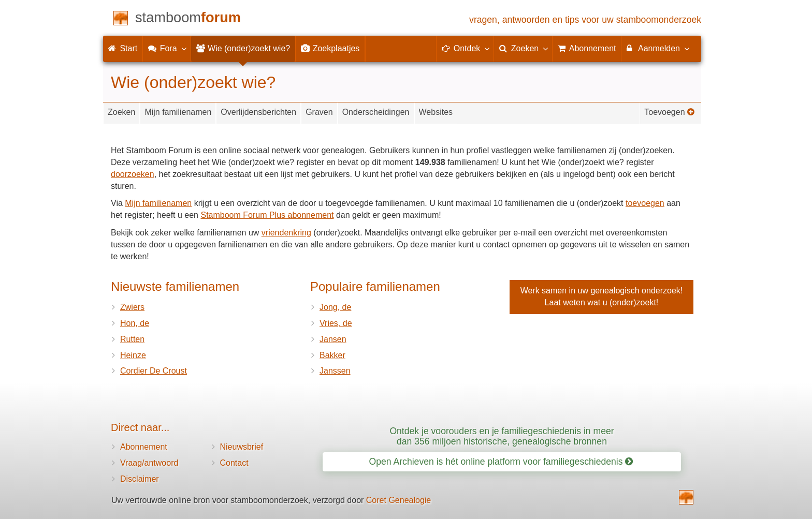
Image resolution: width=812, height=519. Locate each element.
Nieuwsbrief (242, 447)
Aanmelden (657, 48)
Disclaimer (140, 479)
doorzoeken (133, 174)
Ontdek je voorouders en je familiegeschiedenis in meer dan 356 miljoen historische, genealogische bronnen (502, 436)
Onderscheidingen (376, 112)
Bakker (332, 355)
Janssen (335, 371)
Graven (319, 112)
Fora (166, 48)
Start (123, 48)
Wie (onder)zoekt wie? (243, 48)
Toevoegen (670, 112)
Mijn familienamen (178, 112)
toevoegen (645, 203)
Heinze (133, 355)
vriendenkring (286, 233)
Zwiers (132, 307)
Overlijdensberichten (258, 112)
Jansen (333, 339)
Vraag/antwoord (149, 463)
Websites (436, 112)
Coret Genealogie (398, 500)
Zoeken (121, 112)
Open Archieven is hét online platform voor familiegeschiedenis (501, 462)
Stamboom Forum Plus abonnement (267, 215)
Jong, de (335, 307)
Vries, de (336, 323)
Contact (234, 463)
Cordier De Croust (154, 371)
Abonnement (144, 447)
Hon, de (135, 323)
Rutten (132, 339)
